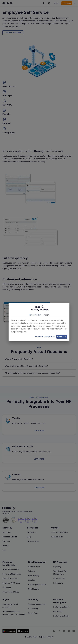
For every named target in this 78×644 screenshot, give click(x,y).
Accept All (62, 337)
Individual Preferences (45, 337)
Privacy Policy (35, 315)
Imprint (46, 315)
